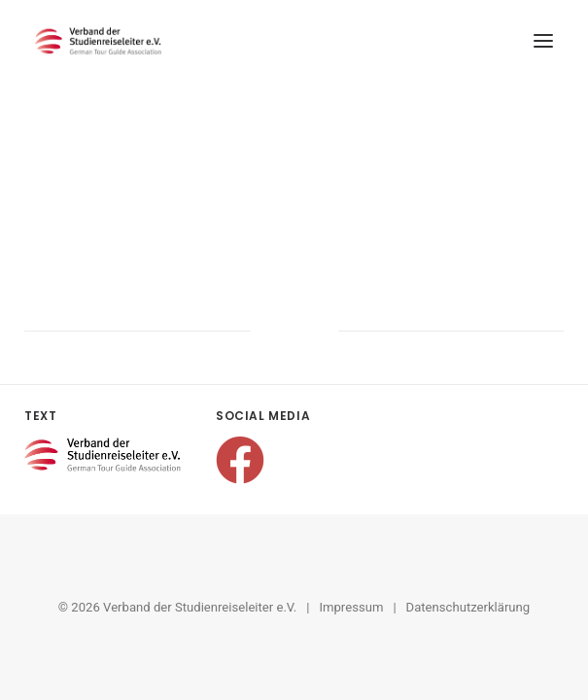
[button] (543, 41)
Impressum (351, 607)
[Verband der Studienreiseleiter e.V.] (98, 41)
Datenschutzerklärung (468, 607)
